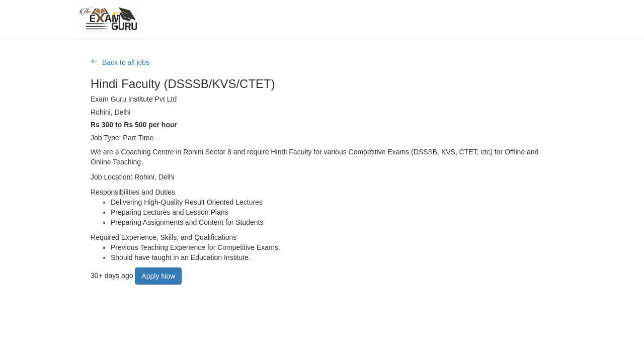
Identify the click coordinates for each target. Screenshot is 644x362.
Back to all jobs (126, 62)
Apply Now (158, 276)
